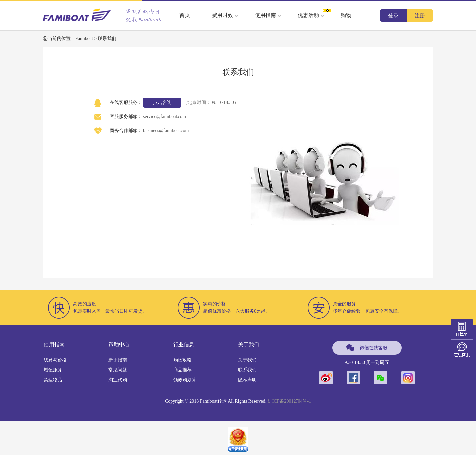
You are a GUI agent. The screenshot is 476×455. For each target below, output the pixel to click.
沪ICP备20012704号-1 (289, 401)
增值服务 (53, 370)
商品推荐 (182, 370)
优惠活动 (311, 15)
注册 (420, 15)
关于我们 (247, 360)
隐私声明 (247, 380)
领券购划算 (185, 380)
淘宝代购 (118, 380)
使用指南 (268, 15)
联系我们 (247, 370)
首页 (185, 15)
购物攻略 (182, 360)
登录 (393, 15)
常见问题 (118, 370)
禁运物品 (53, 380)
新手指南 (118, 360)
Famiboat (84, 38)
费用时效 (225, 15)
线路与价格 (55, 360)
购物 (346, 15)
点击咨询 (162, 103)
